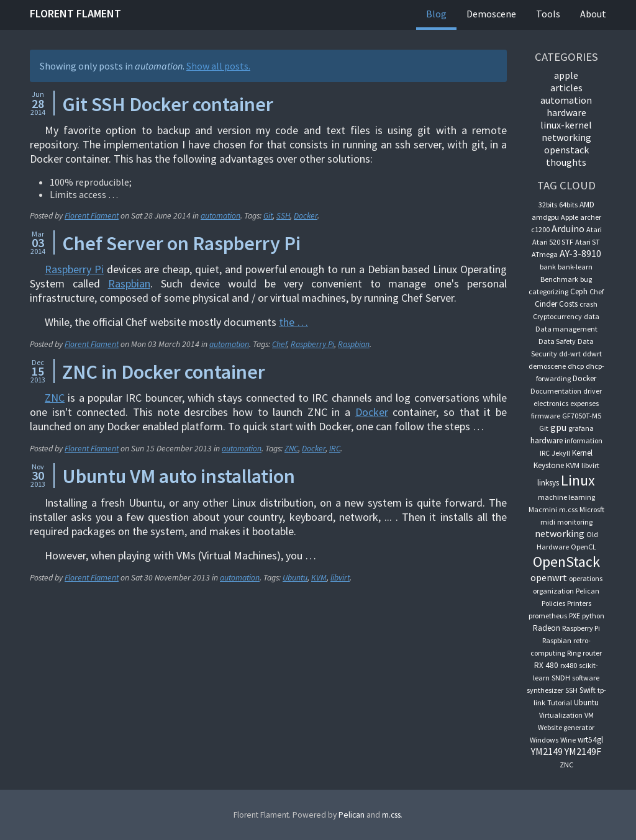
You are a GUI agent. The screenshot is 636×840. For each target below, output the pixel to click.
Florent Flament (75, 13)
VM (589, 715)
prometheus (548, 616)
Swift (588, 690)
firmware (546, 416)
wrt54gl (590, 740)
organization (553, 591)
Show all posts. (218, 66)
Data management (566, 329)
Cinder (546, 304)
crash (588, 304)
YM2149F (583, 751)
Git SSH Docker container (168, 104)
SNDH (561, 678)
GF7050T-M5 (582, 416)
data (592, 316)
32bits (548, 205)
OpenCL (584, 547)
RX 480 (546, 665)
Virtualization (561, 715)
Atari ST (588, 242)
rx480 (569, 665)
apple (566, 75)
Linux (578, 480)
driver (593, 391)
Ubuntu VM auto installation (179, 476)
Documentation (556, 391)
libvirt (340, 578)
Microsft (592, 509)
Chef (279, 344)
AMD (587, 205)
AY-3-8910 (580, 253)
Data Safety (557, 341)
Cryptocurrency (557, 316)
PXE (575, 616)
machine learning (566, 497)
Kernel (582, 453)
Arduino (568, 228)
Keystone (549, 465)
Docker (306, 216)
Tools (548, 14)
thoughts (566, 162)
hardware (566, 112)
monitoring (575, 522)
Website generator (566, 727)
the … (293, 322)
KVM (319, 578)
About (593, 14)
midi (548, 522)
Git (268, 216)
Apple (570, 217)
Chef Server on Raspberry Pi (181, 243)
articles (566, 88)
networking (566, 137)
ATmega (545, 254)
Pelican (588, 591)
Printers (579, 603)
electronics (551, 403)
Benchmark (559, 279)
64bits (568, 205)
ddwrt (592, 354)
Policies (553, 603)
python (593, 616)
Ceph (579, 291)
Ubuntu (295, 578)
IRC (335, 449)
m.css (568, 509)
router (592, 653)
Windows (544, 740)
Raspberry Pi (74, 269)
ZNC (55, 398)
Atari (594, 229)
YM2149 (547, 751)
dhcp (576, 366)
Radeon (547, 628)
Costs (568, 304)
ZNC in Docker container (164, 372)
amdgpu (545, 217)
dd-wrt (570, 354)
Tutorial (560, 702)
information (584, 440)
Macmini (543, 509)
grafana (581, 428)
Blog (436, 14)
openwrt (549, 577)
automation (220, 216)
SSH (283, 216)
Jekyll (561, 453)
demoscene (547, 366)
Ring (574, 653)
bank (548, 267)
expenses (584, 403)
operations (586, 578)
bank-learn (575, 267)
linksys (548, 483)
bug (586, 279)
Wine (568, 740)
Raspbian (129, 283)
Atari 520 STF (553, 242)
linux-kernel (566, 125)
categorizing (548, 291)
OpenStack (566, 150)
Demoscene (491, 14)
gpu (558, 427)
